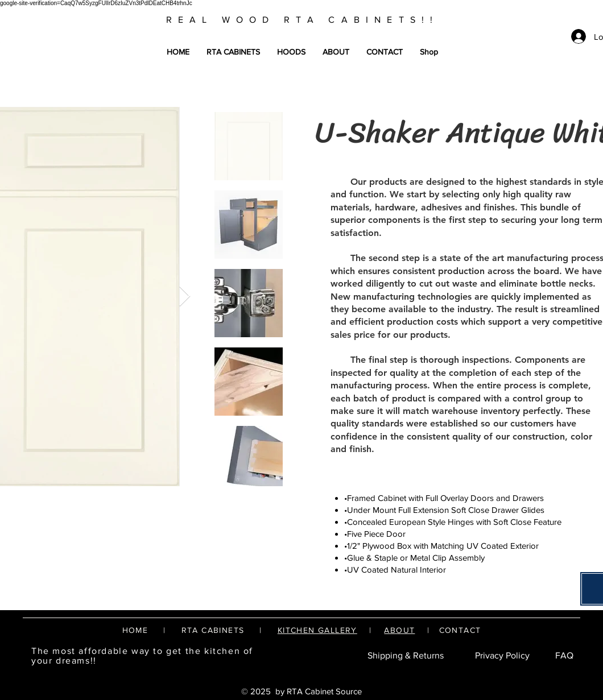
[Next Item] (185, 297)
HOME (135, 630)
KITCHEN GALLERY (317, 630)
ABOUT (399, 630)
